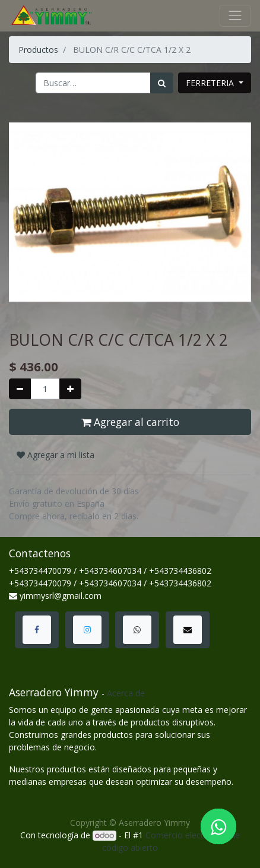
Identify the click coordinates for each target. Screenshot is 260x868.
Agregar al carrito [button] (130, 422)
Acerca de (126, 693)
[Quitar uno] (20, 389)
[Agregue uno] (70, 389)
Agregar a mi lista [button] (56, 455)
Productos (38, 50)
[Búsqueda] (162, 83)
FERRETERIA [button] (211, 83)
